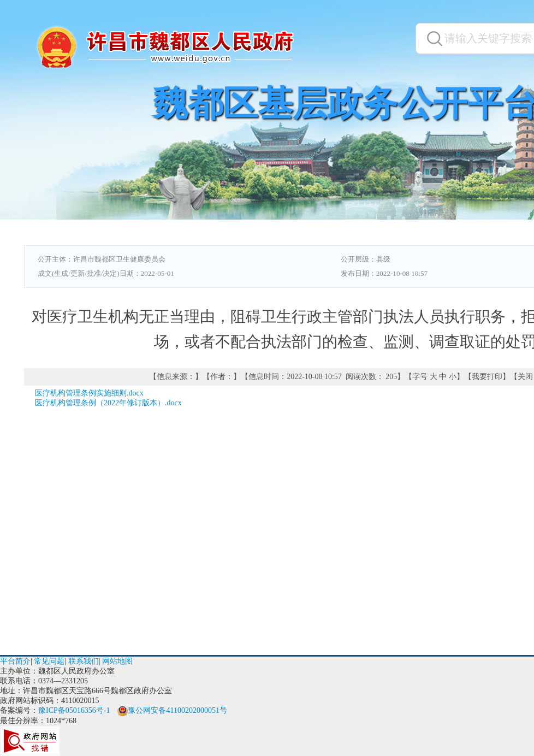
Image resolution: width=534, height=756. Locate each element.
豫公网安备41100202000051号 (172, 710)
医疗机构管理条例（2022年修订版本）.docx (108, 403)
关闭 (525, 377)
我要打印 (487, 377)
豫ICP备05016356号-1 (74, 710)
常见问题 (49, 661)
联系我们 (84, 661)
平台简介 (15, 661)
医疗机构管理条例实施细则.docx (89, 393)
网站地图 (117, 661)
